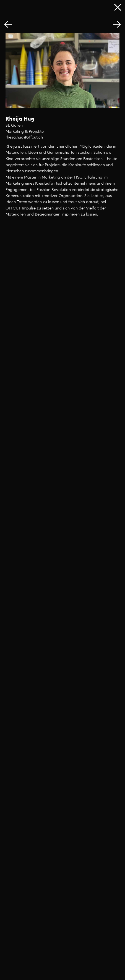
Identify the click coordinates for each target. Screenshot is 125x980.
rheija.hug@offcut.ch (24, 137)
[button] (117, 25)
